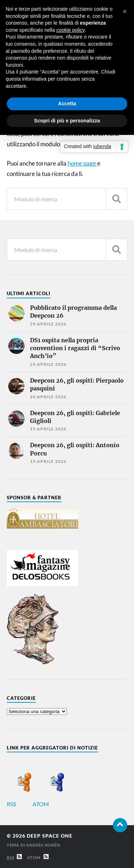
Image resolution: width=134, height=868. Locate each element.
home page (82, 163)
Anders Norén (43, 845)
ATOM (48, 804)
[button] (125, 11)
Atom (38, 857)
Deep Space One (50, 836)
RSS (19, 804)
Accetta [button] (67, 104)
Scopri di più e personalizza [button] (67, 121)
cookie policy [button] (71, 30)
